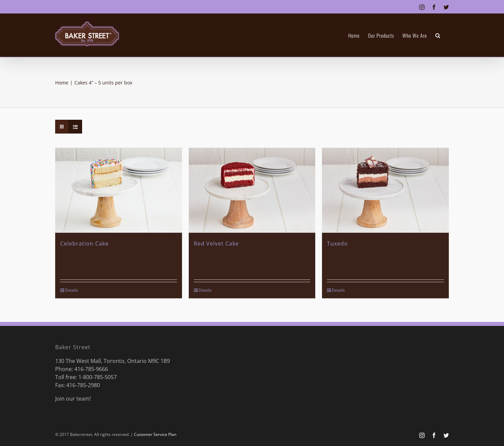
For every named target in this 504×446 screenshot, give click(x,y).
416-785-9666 (91, 368)
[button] (438, 35)
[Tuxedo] (385, 190)
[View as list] (75, 127)
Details (71, 289)
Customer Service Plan (155, 434)
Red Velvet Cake (216, 243)
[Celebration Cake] (119, 190)
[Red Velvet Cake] (252, 190)
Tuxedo (337, 243)
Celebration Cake (84, 243)
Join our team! (73, 398)
